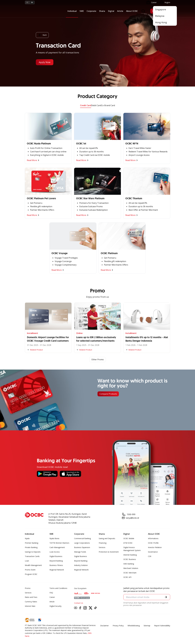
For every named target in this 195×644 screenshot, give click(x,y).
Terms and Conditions (58, 588)
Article (120, 11)
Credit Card (86, 105)
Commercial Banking (82, 538)
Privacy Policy (118, 626)
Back (42, 35)
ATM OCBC (128, 543)
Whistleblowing (134, 626)
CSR (150, 556)
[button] (166, 597)
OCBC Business (130, 559)
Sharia (102, 11)
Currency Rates (31, 602)
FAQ (51, 593)
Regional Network (57, 570)
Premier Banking (32, 543)
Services (102, 547)
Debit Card (96, 105)
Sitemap (147, 626)
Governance (153, 552)
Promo (28, 588)
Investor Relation (155, 547)
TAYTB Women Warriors (59, 543)
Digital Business (56, 556)
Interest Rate (30, 606)
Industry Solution (81, 565)
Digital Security (55, 606)
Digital (111, 11)
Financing (103, 543)
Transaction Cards (32, 556)
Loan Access (55, 552)
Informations (153, 538)
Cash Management (57, 547)
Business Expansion (82, 547)
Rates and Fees (31, 597)
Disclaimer (104, 626)
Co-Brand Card (108, 105)
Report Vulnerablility (162, 626)
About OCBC (132, 11)
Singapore (161, 9)
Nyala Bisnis (54, 538)
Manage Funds (80, 552)
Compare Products (108, 394)
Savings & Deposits (33, 552)
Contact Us (79, 603)
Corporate (91, 11)
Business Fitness (56, 565)
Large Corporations (82, 543)
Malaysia (160, 16)
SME (82, 11)
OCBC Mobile (129, 538)
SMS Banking (129, 564)
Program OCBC (31, 574)
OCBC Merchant (130, 573)
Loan (27, 561)
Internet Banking (130, 555)
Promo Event (30, 570)
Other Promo (98, 359)
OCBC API (127, 577)
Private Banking (31, 547)
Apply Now (45, 62)
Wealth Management (33, 565)
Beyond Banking (56, 561)
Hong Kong (161, 22)
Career (52, 597)
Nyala (27, 538)
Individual (72, 11)
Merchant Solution (131, 568)
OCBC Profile (153, 543)
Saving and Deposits (107, 538)
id (27, 2)
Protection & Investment (109, 552)
